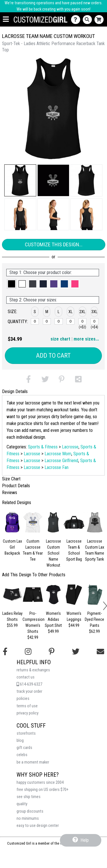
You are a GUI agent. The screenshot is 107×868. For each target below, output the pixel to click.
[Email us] (100, 652)
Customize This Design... (54, 244)
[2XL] (82, 321)
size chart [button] (60, 339)
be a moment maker (33, 762)
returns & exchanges (33, 670)
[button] (20, 180)
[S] (35, 321)
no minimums (28, 818)
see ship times (29, 797)
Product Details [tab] (16, 486)
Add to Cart (53, 356)
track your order (29, 691)
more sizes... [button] (86, 339)
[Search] (89, 20)
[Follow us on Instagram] (28, 652)
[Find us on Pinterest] (52, 652)
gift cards (24, 748)
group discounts (30, 811)
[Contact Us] (77, 20)
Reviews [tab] (10, 493)
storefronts (26, 733)
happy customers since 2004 (40, 783)
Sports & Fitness (43, 447)
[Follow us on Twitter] (76, 652)
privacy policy (28, 713)
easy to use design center (38, 826)
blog (20, 741)
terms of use (27, 706)
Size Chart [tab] (11, 479)
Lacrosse (70, 447)
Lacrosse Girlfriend (61, 461)
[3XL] (94, 321)
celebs (22, 755)
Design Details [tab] (15, 391)
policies (23, 699)
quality (22, 804)
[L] (58, 321)
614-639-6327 (29, 684)
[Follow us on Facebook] (5, 652)
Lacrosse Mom (58, 454)
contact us (26, 677)
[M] (47, 321)
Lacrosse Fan (56, 467)
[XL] (70, 321)
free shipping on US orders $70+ (43, 790)
